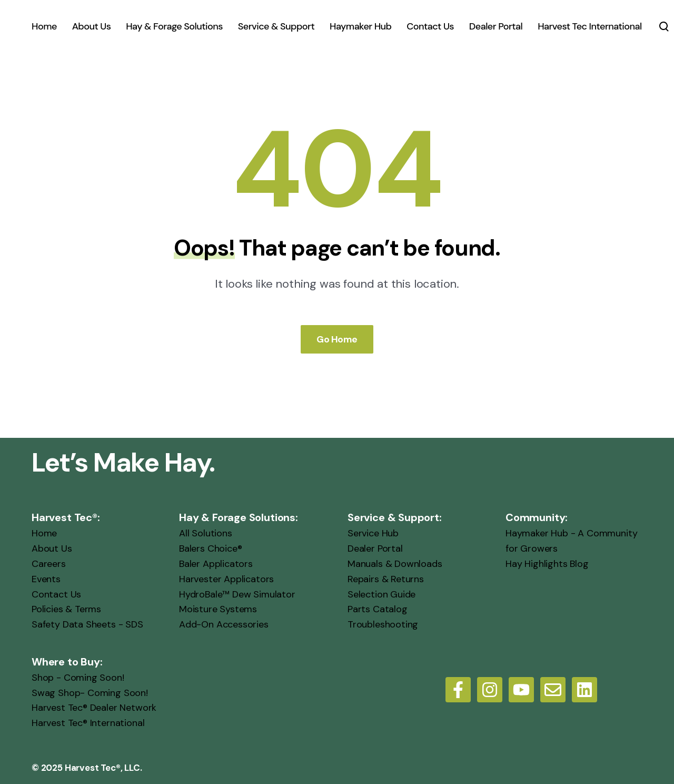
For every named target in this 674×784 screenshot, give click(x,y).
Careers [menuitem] (49, 564)
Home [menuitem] (44, 533)
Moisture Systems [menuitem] (218, 609)
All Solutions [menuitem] (206, 533)
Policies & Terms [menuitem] (66, 609)
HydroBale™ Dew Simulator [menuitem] (237, 594)
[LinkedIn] (584, 690)
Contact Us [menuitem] (56, 594)
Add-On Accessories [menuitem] (224, 624)
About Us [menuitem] (52, 548)
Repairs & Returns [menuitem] (386, 579)
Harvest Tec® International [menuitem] (88, 723)
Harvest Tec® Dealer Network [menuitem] (94, 708)
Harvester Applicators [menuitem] (226, 579)
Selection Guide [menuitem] (381, 594)
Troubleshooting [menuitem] (383, 624)
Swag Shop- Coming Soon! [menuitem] (90, 693)
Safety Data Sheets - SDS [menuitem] (87, 624)
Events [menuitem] (46, 579)
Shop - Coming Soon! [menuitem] (78, 678)
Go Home (337, 339)
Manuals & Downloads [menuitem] (395, 564)
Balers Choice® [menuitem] (210, 548)
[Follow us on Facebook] (458, 690)
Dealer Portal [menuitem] (375, 548)
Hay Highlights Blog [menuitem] (547, 564)
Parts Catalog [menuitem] (378, 609)
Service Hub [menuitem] (373, 533)
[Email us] (553, 690)
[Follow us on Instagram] (490, 690)
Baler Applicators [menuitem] (216, 564)
